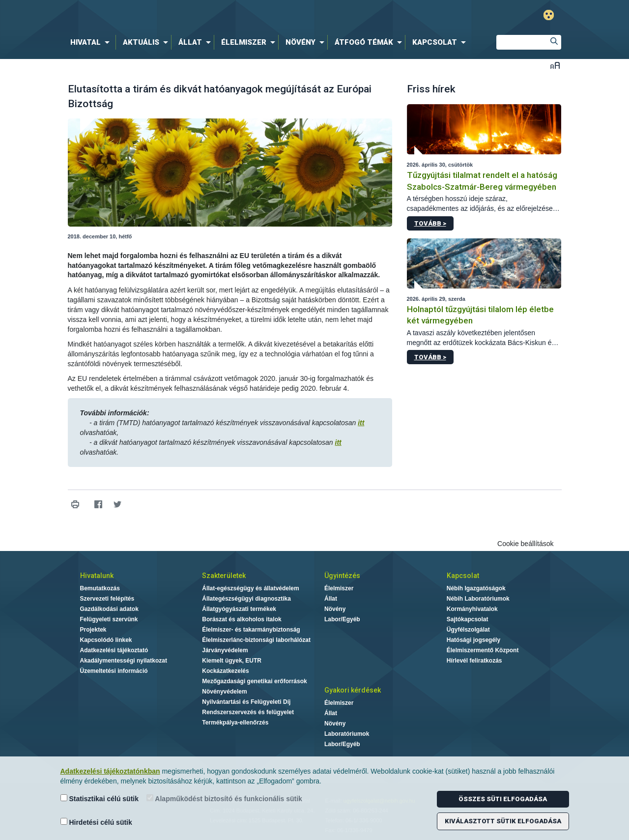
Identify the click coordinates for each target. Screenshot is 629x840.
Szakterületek (224, 576)
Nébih (210, 15)
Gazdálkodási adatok (109, 609)
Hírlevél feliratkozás (474, 661)
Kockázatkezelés (225, 671)
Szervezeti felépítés (107, 599)
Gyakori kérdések (353, 690)
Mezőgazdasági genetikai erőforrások (254, 681)
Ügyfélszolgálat (468, 630)
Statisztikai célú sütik (100, 798)
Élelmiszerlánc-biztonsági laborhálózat (256, 640)
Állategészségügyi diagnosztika (246, 599)
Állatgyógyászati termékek (239, 609)
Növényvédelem (224, 692)
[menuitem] (92, 42)
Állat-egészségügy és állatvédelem (250, 588)
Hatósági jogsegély (473, 640)
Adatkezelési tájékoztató (114, 650)
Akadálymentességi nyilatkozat (124, 661)
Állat (331, 599)
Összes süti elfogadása (503, 799)
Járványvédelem (225, 650)
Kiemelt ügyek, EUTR (232, 661)
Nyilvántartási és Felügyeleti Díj (246, 702)
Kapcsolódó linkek (106, 640)
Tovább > (430, 223)
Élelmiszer (339, 588)
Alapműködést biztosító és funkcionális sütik (224, 798)
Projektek (93, 630)
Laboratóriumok (347, 734)
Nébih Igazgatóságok (476, 588)
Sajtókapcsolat (468, 619)
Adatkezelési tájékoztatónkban (110, 771)
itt (361, 423)
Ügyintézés (342, 576)
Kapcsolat (463, 576)
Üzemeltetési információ (114, 671)
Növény (335, 609)
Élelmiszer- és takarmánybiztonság (251, 630)
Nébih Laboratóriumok (478, 599)
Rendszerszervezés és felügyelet (248, 712)
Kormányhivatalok (472, 609)
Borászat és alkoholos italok (242, 619)
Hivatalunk (97, 576)
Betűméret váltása (555, 65)
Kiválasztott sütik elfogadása (503, 821)
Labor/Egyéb (342, 619)
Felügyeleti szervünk (109, 619)
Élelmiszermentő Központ (483, 650)
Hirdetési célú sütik (96, 822)
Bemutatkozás (100, 588)
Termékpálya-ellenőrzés (235, 723)
